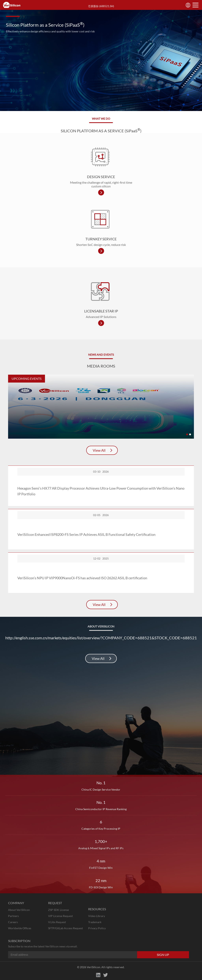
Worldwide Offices (20, 928)
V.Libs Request (57, 922)
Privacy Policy (97, 928)
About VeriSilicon (19, 910)
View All (99, 450)
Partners (13, 916)
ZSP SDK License (58, 910)
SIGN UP (163, 955)
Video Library (97, 916)
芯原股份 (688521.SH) (101, 6)
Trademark (95, 922)
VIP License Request (60, 916)
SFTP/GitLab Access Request (65, 928)
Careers (13, 922)
